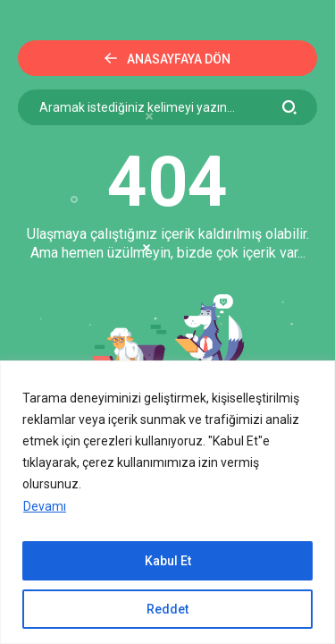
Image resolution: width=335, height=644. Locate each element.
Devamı (45, 506)
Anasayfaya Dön (167, 59)
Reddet (167, 609)
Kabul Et (168, 561)
